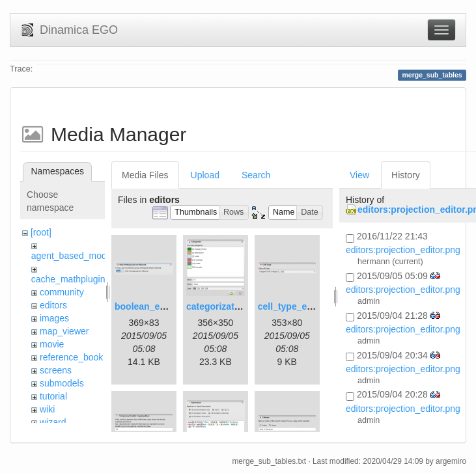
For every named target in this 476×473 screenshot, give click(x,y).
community (62, 292)
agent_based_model (73, 256)
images (54, 318)
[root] (41, 232)
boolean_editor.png (157, 306)
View (359, 175)
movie (52, 344)
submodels (62, 383)
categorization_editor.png (242, 306)
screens (56, 370)
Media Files (145, 175)
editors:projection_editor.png (403, 250)
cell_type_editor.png (302, 306)
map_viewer (64, 331)
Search (256, 175)
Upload (205, 175)
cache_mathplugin (68, 279)
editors (53, 305)
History (406, 175)
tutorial (53, 396)
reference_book (71, 357)
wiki (47, 409)
